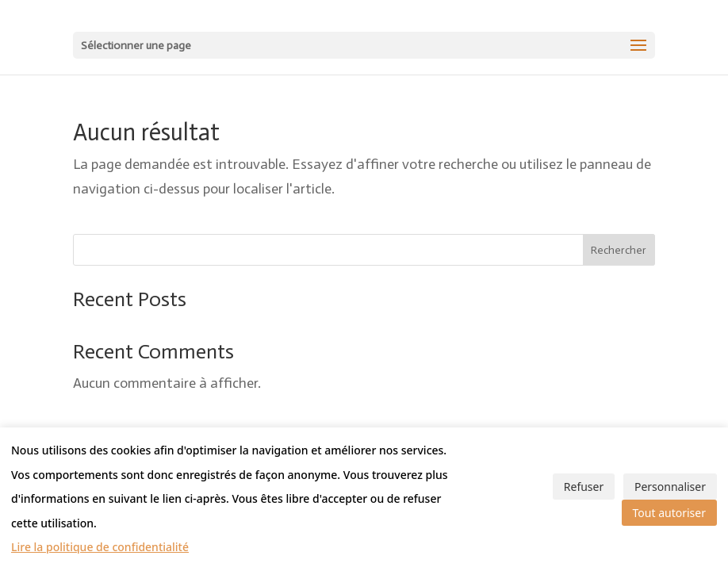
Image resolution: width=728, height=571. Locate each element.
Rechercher (619, 250)
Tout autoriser (669, 513)
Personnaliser (670, 487)
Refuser (584, 487)
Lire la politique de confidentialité (100, 547)
